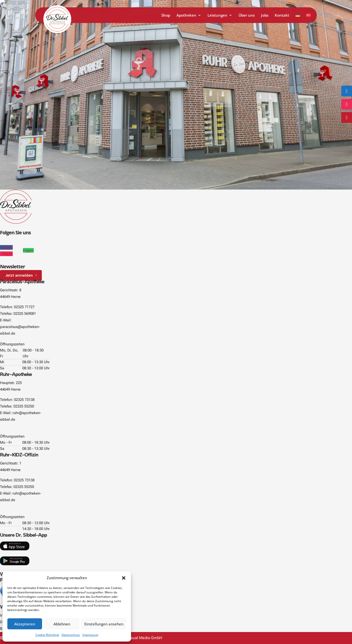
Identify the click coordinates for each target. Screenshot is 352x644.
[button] (124, 578)
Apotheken (186, 16)
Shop (166, 16)
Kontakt (282, 16)
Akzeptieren (25, 624)
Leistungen (217, 16)
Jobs (265, 16)
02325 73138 (24, 400)
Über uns (247, 16)
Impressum (90, 635)
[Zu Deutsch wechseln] (298, 18)
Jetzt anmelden (19, 275)
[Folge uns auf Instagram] (347, 104)
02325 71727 (24, 307)
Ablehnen (62, 624)
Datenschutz (71, 635)
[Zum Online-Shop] (347, 117)
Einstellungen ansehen (104, 624)
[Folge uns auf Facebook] (347, 91)
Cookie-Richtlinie (47, 635)
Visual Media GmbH (145, 638)
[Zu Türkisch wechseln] (308, 18)
